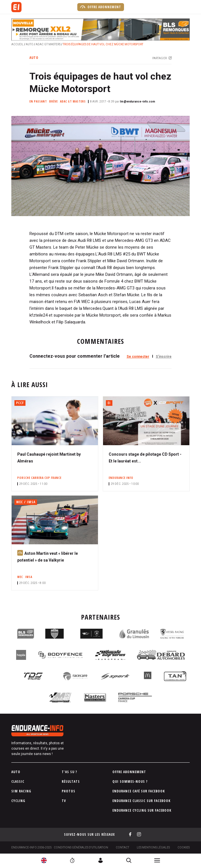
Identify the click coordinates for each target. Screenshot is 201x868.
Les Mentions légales (153, 847)
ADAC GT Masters (48, 44)
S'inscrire (164, 357)
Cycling (18, 801)
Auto (30, 44)
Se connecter (138, 357)
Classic (18, 781)
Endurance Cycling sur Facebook (142, 810)
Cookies (184, 847)
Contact (122, 847)
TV (64, 801)
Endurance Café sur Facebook (139, 791)
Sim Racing (21, 791)
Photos (69, 791)
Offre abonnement (101, 7)
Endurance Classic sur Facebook (141, 801)
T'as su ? (70, 772)
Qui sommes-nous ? (130, 781)
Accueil (17, 44)
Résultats (71, 781)
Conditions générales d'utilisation (81, 847)
